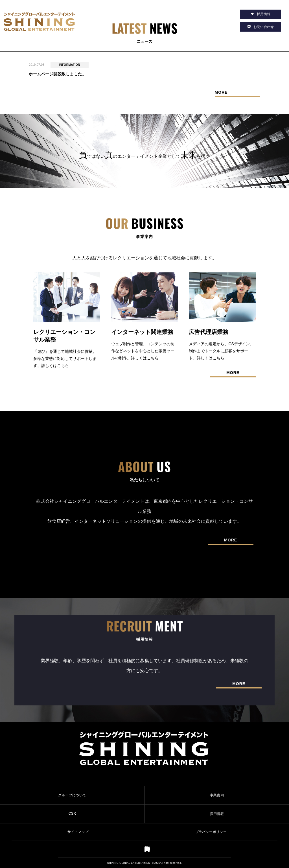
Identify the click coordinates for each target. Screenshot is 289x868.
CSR (72, 814)
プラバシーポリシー (211, 832)
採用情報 (217, 814)
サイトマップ (78, 832)
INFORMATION (70, 65)
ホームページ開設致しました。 (57, 74)
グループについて (72, 795)
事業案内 (217, 795)
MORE (221, 92)
